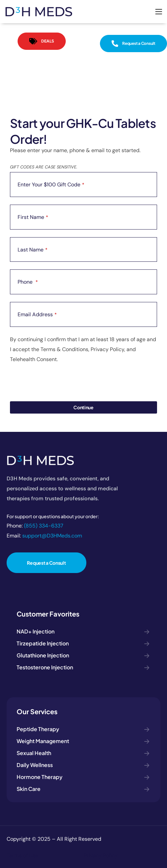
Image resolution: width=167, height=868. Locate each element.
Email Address (37, 314)
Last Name (33, 250)
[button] (42, 41)
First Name (33, 217)
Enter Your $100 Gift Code (51, 185)
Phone (28, 282)
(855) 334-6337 (44, 526)
